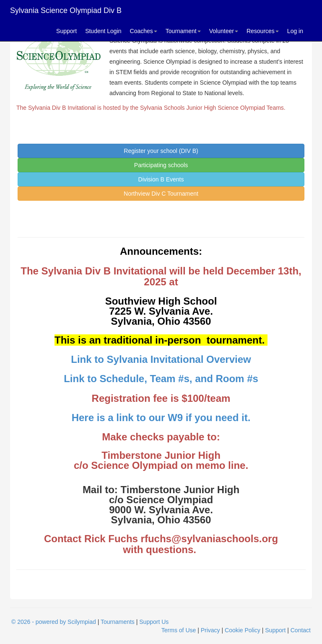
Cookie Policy (243, 630)
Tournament (183, 31)
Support (66, 31)
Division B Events (161, 179)
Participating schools (161, 165)
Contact (301, 630)
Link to (89, 359)
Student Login (103, 31)
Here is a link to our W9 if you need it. (161, 418)
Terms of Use (179, 630)
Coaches (144, 31)
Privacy (210, 630)
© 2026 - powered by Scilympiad (54, 622)
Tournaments (118, 622)
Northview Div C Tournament (161, 194)
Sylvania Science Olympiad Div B (66, 10)
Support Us (154, 622)
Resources (263, 31)
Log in (295, 31)
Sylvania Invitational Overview (179, 359)
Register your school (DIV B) (161, 151)
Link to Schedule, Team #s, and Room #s (161, 379)
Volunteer (224, 31)
